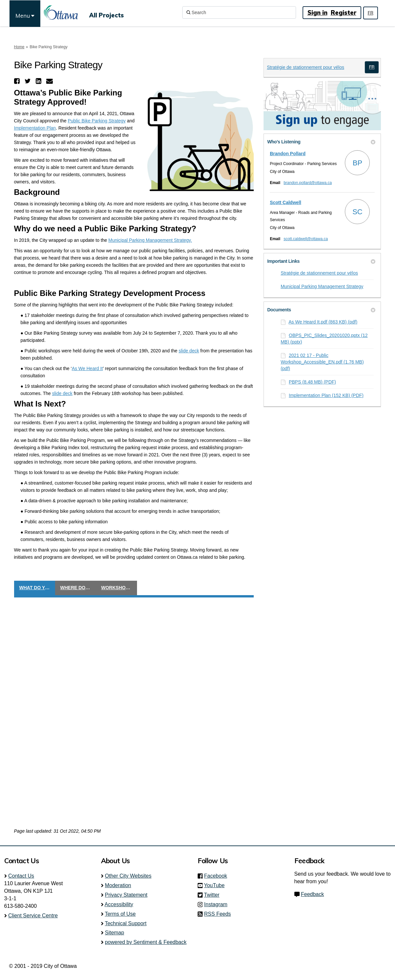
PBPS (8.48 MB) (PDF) (312, 382)
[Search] (239, 12)
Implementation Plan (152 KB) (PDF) (326, 395)
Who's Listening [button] (321, 142)
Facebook (218, 876)
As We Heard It (87, 368)
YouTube (216, 885)
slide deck (189, 351)
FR (371, 13)
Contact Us (21, 876)
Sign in (317, 13)
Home (19, 47)
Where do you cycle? (78, 588)
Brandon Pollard (288, 154)
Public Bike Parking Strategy (97, 121)
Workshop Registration (119, 588)
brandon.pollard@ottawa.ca (308, 183)
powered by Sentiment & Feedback (146, 942)
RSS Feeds (218, 914)
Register (344, 13)
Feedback (312, 894)
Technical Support (126, 923)
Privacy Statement (126, 895)
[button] (18, 81)
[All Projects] (107, 12)
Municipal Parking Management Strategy (322, 286)
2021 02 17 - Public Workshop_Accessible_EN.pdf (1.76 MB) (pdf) (322, 362)
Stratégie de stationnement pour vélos (306, 67)
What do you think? (37, 588)
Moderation (118, 885)
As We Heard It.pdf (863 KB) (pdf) (323, 322)
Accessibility (119, 904)
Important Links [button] (321, 261)
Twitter (214, 895)
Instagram (218, 904)
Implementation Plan (35, 128)
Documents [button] (321, 310)
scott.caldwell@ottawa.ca (306, 239)
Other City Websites (128, 876)
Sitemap (115, 933)
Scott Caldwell (286, 202)
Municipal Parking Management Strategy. (150, 240)
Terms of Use (120, 914)
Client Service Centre (33, 916)
